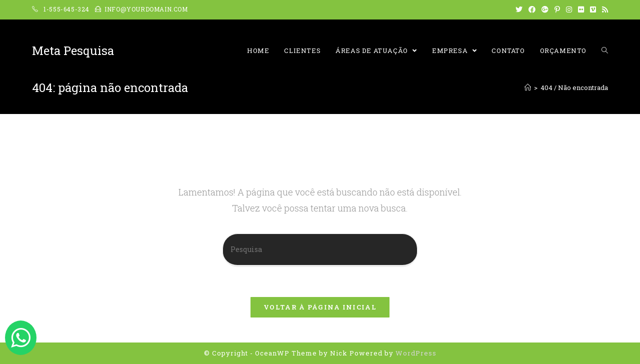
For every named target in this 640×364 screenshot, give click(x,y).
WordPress (416, 353)
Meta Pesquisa (73, 50)
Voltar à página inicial (320, 307)
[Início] (528, 87)
